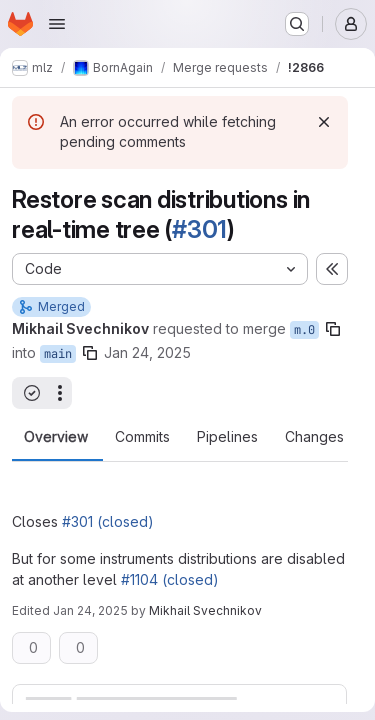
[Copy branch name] (333, 329)
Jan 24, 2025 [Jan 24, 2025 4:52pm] (147, 352)
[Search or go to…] (297, 24)
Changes (314, 437)
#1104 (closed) (170, 579)
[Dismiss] (324, 122)
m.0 (304, 330)
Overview (56, 437)
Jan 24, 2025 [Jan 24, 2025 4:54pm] (90, 610)
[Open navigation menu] (57, 24)
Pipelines (227, 437)
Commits (142, 437)
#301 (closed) (108, 521)
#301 (199, 229)
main (58, 354)
